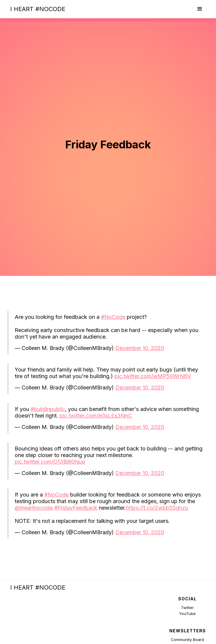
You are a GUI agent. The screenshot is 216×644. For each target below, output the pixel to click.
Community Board (187, 640)
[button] (200, 9)
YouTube (187, 613)
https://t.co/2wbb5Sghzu (157, 508)
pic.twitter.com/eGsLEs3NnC (96, 416)
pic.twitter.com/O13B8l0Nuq (50, 462)
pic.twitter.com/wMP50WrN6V (153, 376)
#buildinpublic (48, 409)
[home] (36, 9)
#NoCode (113, 317)
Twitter (187, 608)
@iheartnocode (34, 508)
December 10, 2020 (140, 348)
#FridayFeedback (76, 508)
